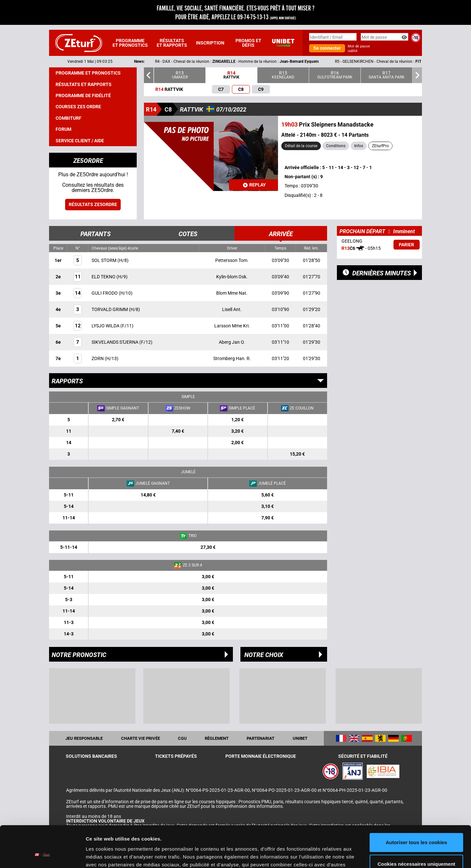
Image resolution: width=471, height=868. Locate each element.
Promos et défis (248, 43)
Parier (406, 245)
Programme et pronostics (130, 43)
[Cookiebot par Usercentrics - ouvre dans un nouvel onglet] (42, 855)
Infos (359, 146)
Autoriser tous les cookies (416, 807)
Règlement (217, 738)
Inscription (210, 43)
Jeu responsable (84, 738)
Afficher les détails (108, 855)
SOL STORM (105, 260)
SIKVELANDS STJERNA (115, 342)
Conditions (336, 146)
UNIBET (300, 738)
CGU (182, 738)
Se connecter (327, 48)
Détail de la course (301, 146)
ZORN (98, 358)
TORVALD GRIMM (110, 309)
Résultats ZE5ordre (93, 204)
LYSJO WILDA (106, 326)
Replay (254, 185)
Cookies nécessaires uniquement (416, 828)
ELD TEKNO (104, 277)
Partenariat (261, 738)
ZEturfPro (380, 146)
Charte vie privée (140, 738)
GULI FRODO (105, 293)
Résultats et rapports (172, 43)
